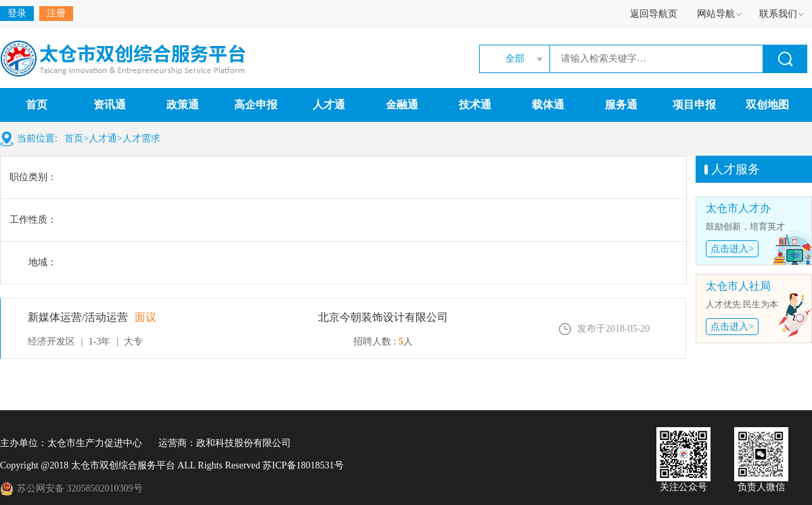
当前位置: (37, 138)
